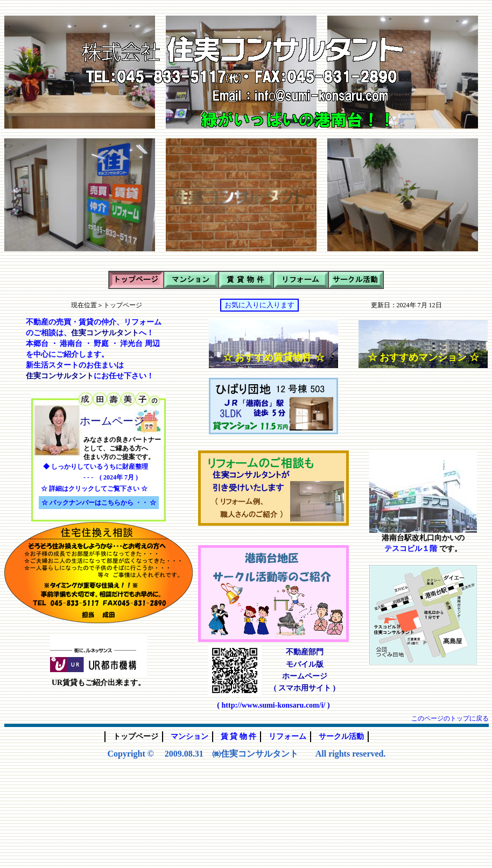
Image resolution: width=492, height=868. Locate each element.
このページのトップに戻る (450, 718)
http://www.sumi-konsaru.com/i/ (274, 705)
